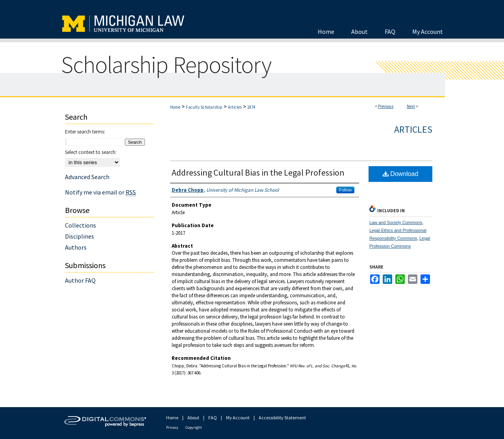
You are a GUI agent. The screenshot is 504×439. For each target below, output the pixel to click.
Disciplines (80, 236)
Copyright (194, 427)
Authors (76, 247)
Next (411, 106)
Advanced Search (87, 177)
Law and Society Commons (396, 222)
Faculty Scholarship (204, 107)
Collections (81, 225)
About (193, 418)
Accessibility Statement (282, 418)
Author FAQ (80, 280)
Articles (235, 107)
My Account (238, 418)
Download (401, 174)
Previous (386, 106)
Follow (345, 190)
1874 (251, 107)
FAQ (213, 418)
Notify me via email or (100, 192)
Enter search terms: (85, 132)
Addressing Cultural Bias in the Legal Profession (258, 172)
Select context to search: (91, 152)
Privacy (172, 427)
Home (175, 107)
